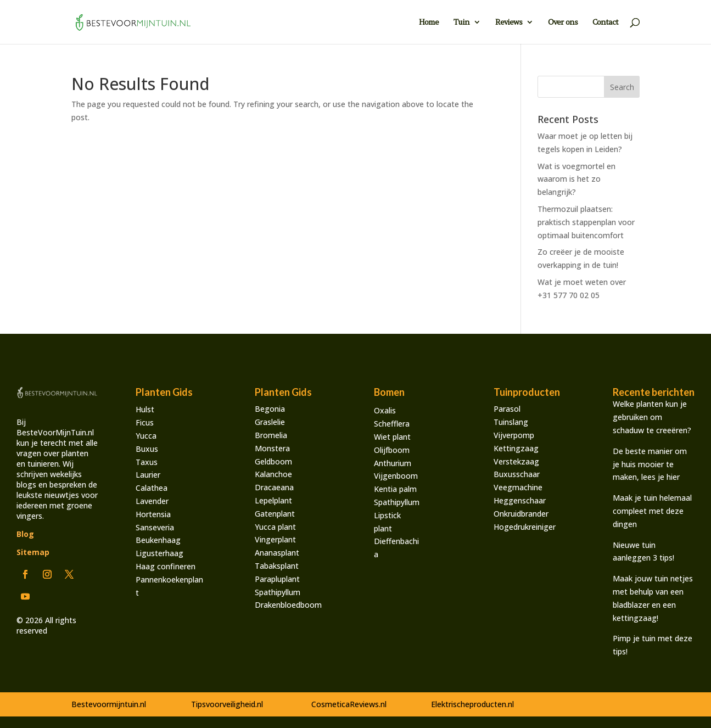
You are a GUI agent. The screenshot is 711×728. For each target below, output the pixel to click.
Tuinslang (511, 422)
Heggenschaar (520, 500)
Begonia (270, 409)
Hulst (145, 409)
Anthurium (393, 463)
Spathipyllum (278, 592)
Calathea (152, 488)
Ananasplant (277, 553)
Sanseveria (155, 527)
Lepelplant (273, 500)
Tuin (461, 23)
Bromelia (271, 435)
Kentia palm (395, 489)
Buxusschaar (517, 474)
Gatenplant (275, 514)
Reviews (509, 23)
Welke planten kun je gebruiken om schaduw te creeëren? (652, 417)
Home (429, 23)
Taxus (147, 462)
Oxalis (385, 410)
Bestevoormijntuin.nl (109, 704)
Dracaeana (274, 487)
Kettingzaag (516, 448)
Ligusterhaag (159, 553)
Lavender (152, 501)
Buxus (147, 449)
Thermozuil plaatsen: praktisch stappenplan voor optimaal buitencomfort (586, 222)
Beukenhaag (158, 540)
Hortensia (153, 514)
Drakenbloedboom (288, 605)
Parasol (507, 409)
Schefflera (392, 424)
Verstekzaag (516, 461)
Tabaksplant (277, 566)
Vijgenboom (396, 476)
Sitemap (33, 552)
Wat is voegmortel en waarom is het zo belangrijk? (576, 179)
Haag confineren (166, 566)
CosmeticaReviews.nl (349, 704)
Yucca (146, 436)
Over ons (563, 23)
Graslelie (270, 422)
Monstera (272, 448)
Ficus (145, 422)
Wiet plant (392, 437)
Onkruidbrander (521, 514)
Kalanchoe (273, 474)
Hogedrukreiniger (525, 527)
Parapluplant (277, 579)
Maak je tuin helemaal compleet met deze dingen (652, 511)
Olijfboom (392, 450)
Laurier (148, 475)
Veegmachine (518, 487)
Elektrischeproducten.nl (472, 704)
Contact (605, 23)
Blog (25, 534)
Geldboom (273, 461)
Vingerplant (275, 539)
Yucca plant (275, 527)
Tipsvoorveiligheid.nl (227, 704)
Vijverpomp (514, 435)
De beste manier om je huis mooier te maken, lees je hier (650, 464)
